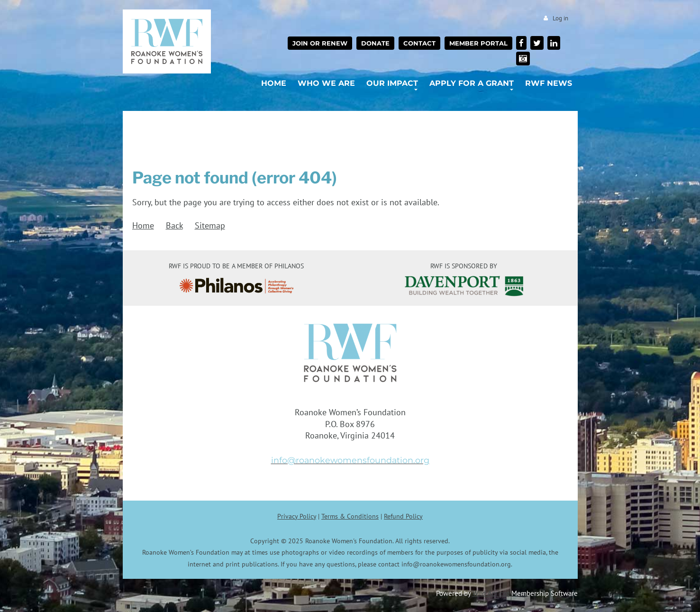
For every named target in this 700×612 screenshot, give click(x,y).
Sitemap (210, 225)
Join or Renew (320, 43)
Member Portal (478, 43)
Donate (375, 43)
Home (143, 225)
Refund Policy (403, 516)
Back (174, 225)
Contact (419, 43)
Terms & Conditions (350, 516)
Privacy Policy (297, 516)
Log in (560, 18)
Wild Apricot (491, 593)
